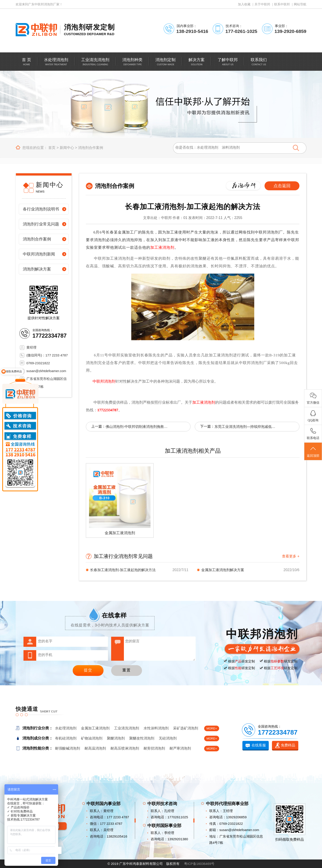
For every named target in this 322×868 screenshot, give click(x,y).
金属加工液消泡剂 (95, 728)
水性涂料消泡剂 (156, 728)
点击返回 (282, 186)
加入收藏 (244, 4)
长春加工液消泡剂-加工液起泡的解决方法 (123, 570)
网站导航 (300, 4)
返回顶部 (313, 452)
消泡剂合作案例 (91, 148)
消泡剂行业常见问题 (41, 224)
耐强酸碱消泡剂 (68, 748)
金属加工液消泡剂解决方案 (223, 570)
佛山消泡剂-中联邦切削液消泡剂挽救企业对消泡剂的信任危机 (137, 427)
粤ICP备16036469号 (199, 864)
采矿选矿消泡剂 (186, 728)
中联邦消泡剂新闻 (39, 254)
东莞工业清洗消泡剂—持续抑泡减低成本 (246, 427)
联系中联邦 (282, 4)
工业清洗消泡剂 (127, 728)
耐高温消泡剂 (95, 748)
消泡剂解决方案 (37, 269)
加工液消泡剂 (162, 248)
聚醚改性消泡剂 (142, 738)
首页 (52, 148)
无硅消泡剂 (168, 738)
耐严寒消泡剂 (180, 748)
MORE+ (212, 728)
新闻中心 (67, 148)
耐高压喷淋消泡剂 (125, 748)
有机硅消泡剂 (66, 738)
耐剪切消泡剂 (154, 748)
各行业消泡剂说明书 (41, 209)
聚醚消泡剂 (116, 738)
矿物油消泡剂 (92, 738)
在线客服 (259, 745)
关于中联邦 (262, 4)
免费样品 (288, 745)
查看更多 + (291, 556)
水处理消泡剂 (66, 728)
